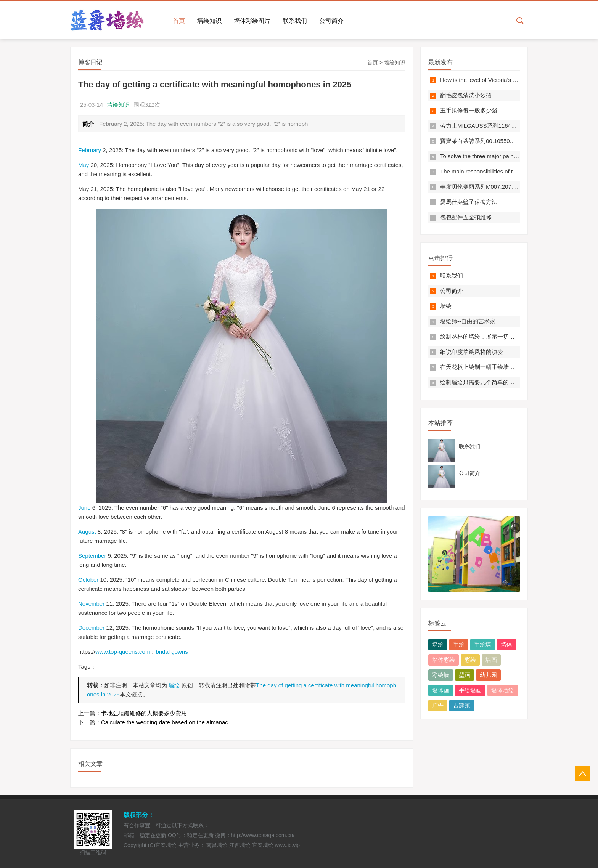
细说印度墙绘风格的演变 (472, 352)
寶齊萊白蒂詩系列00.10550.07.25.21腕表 (493, 141)
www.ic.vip (287, 845)
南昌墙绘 (217, 845)
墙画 (491, 660)
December (91, 628)
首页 (179, 21)
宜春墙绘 (263, 845)
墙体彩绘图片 (252, 21)
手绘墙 (483, 644)
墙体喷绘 (503, 690)
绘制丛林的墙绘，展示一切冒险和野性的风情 (497, 336)
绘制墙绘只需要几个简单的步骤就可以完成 (494, 382)
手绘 (459, 644)
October (88, 580)
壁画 (465, 675)
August (87, 532)
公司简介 (331, 21)
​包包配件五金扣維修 (466, 217)
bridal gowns (172, 652)
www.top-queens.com (123, 652)
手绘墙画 (470, 690)
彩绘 (470, 660)
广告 (438, 705)
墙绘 (174, 685)
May (84, 165)
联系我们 (295, 21)
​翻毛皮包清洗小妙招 (466, 95)
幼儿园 (488, 675)
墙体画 (441, 690)
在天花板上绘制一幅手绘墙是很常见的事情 (494, 367)
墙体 (506, 644)
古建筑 (462, 705)
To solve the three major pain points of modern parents (509, 156)
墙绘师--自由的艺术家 (468, 321)
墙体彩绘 (444, 660)
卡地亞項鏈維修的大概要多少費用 (144, 713)
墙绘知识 (209, 21)
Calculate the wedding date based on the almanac (165, 722)
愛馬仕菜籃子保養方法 (469, 202)
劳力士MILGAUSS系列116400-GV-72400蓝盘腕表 (504, 126)
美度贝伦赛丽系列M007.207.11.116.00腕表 (495, 187)
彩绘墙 (441, 675)
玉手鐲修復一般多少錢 (469, 110)
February (90, 150)
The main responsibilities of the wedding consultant (505, 171)
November (91, 604)
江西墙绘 (240, 845)
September (92, 556)
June (84, 508)
